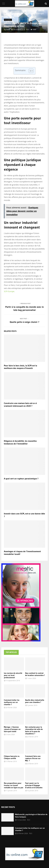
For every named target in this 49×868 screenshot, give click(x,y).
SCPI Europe (9, 291)
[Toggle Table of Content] (30, 71)
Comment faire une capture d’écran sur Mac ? (33, 758)
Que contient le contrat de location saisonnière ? (35, 674)
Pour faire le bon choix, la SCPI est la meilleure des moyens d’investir (20, 367)
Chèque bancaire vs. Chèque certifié (12, 757)
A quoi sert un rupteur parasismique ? (21, 479)
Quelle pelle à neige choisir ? (25, 322)
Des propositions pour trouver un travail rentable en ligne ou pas (14, 785)
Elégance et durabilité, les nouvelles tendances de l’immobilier (20, 442)
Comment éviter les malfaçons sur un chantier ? (12, 702)
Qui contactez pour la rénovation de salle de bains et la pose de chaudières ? (34, 730)
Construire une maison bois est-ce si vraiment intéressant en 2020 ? (20, 405)
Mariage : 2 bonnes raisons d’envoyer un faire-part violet (12, 729)
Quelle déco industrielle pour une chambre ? (35, 701)
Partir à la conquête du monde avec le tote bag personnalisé (25, 308)
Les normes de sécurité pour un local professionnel (13, 675)
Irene (8, 29)
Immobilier (8, 20)
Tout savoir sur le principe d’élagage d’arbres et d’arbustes (34, 785)
